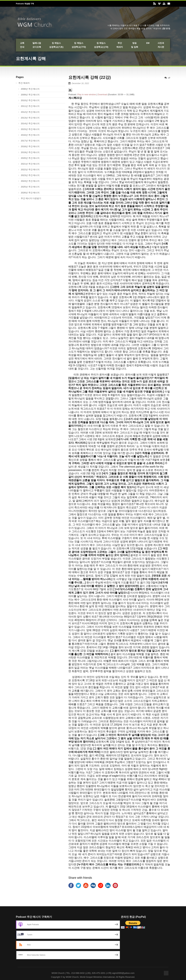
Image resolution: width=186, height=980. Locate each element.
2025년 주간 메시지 (30, 187)
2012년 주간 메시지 (30, 112)
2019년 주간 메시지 (30, 152)
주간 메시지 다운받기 (31, 198)
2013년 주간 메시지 (30, 118)
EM (148, 43)
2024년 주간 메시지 (30, 181)
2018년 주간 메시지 (30, 146)
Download (102, 94)
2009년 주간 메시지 (30, 95)
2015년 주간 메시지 (30, 129)
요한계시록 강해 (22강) (90, 77)
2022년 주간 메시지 (30, 170)
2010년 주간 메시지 (30, 100)
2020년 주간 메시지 (30, 158)
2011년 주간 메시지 (30, 106)
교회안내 (22, 45)
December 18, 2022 (80, 83)
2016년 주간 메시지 (30, 135)
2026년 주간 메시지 (30, 193)
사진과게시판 (161, 45)
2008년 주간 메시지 (30, 89)
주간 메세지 (24, 83)
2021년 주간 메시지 (30, 164)
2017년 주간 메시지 (30, 141)
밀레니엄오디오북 (37, 45)
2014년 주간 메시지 (30, 123)
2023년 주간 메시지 (30, 175)
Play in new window (87, 94)
